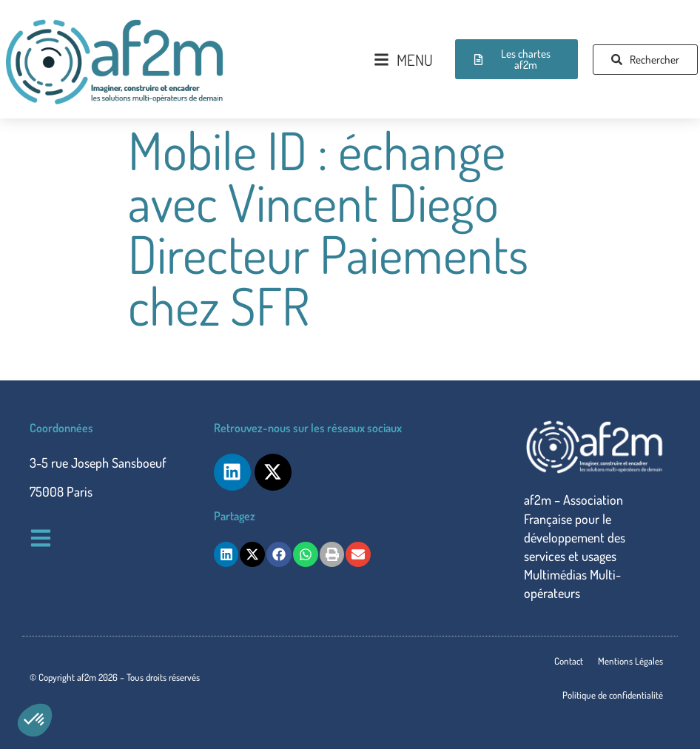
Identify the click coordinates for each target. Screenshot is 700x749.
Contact (569, 661)
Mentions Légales (630, 661)
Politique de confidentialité (613, 695)
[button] (35, 720)
